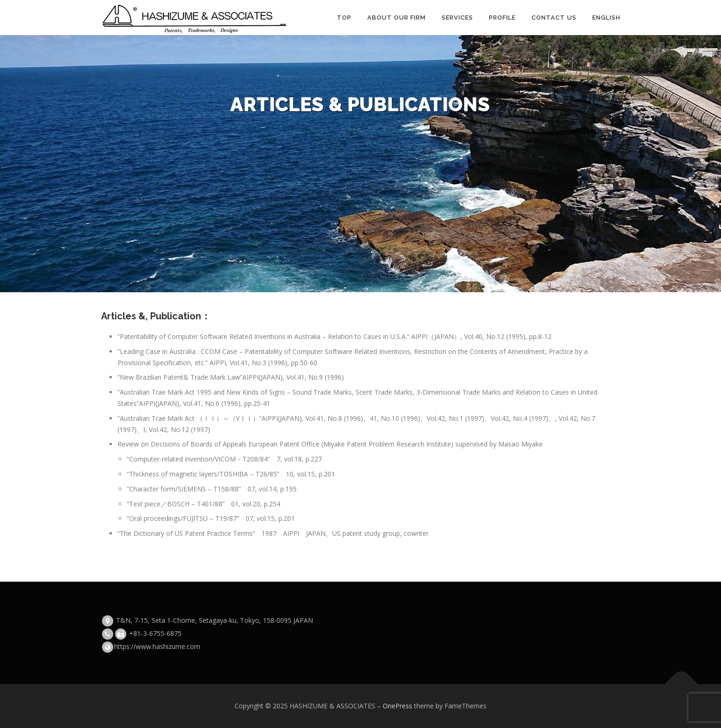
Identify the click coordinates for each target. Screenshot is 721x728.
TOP (344, 18)
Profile (502, 18)
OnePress (397, 706)
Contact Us (554, 18)
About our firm (397, 18)
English (606, 18)
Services (457, 18)
